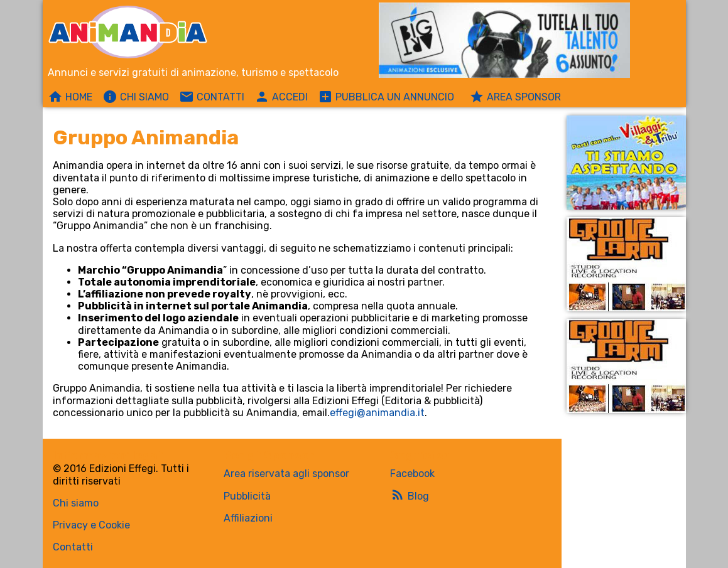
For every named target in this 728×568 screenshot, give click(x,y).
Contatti (73, 547)
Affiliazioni (248, 518)
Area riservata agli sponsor (286, 474)
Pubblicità (247, 496)
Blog (410, 495)
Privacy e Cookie (91, 525)
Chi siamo (76, 503)
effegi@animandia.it (377, 413)
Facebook (412, 474)
